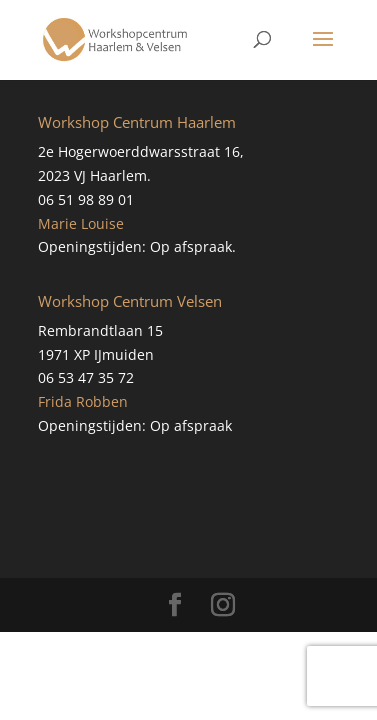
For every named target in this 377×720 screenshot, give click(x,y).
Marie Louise (81, 223)
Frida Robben (83, 401)
